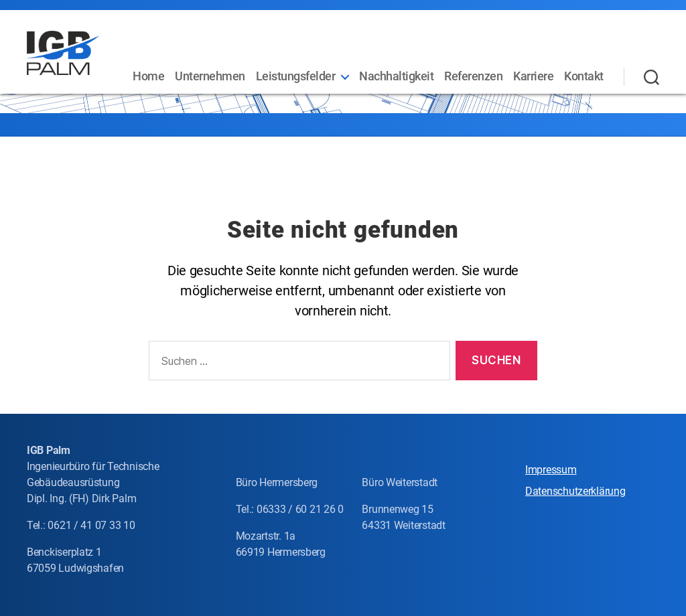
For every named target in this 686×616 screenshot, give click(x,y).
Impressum (551, 470)
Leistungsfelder (345, 69)
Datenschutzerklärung (575, 491)
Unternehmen (260, 69)
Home (199, 69)
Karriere (584, 69)
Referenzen (524, 69)
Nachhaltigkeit (447, 69)
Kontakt (584, 89)
